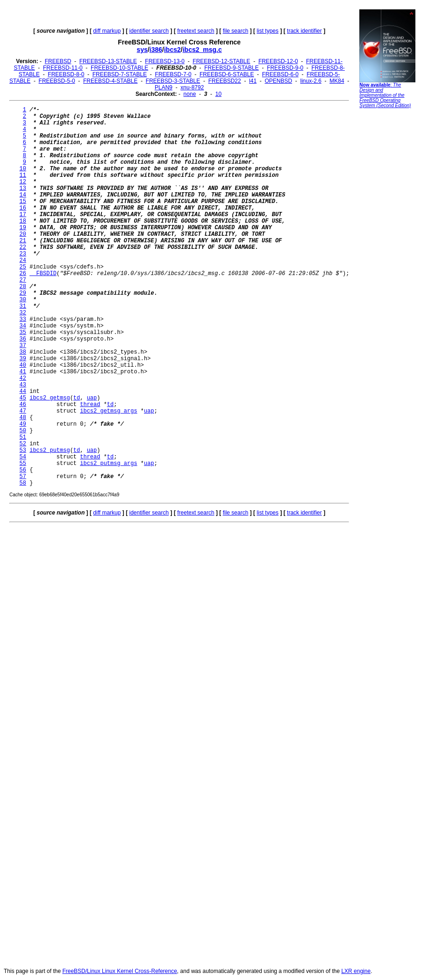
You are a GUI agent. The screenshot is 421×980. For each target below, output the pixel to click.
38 (23, 352)
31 (23, 306)
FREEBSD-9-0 (285, 68)
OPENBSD (278, 81)
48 (23, 418)
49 (23, 424)
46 (23, 405)
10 (218, 94)
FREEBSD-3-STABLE (173, 81)
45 (23, 398)
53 (23, 450)
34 (23, 326)
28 (23, 287)
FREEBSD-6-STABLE (227, 74)
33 (23, 319)
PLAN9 (164, 87)
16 (23, 208)
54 (23, 457)
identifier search (149, 31)
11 (23, 175)
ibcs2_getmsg (50, 398)
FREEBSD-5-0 (57, 81)
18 (23, 221)
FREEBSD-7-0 (173, 74)
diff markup (107, 31)
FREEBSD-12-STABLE (221, 61)
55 (23, 464)
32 (23, 313)
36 (23, 339)
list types (268, 31)
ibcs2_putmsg (50, 450)
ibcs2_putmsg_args (108, 464)
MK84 (337, 81)
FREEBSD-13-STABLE (108, 61)
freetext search (196, 31)
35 (23, 333)
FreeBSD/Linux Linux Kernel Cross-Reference (119, 971)
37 (23, 346)
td (77, 398)
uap (92, 398)
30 (23, 300)
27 (23, 280)
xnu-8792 (192, 87)
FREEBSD (58, 61)
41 (23, 372)
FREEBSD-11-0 (63, 68)
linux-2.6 (310, 81)
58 (23, 483)
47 (23, 411)
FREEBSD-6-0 (280, 74)
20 (23, 234)
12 (23, 182)
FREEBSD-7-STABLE (120, 74)
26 (23, 274)
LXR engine (356, 971)
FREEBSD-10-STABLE (119, 68)
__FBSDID (43, 274)
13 (23, 189)
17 (23, 215)
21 (23, 241)
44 (23, 392)
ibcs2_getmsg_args (108, 411)
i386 (156, 50)
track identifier (304, 31)
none (190, 94)
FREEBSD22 (225, 81)
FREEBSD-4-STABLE (110, 81)
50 (23, 431)
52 (23, 444)
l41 (253, 81)
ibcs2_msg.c (202, 50)
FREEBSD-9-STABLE (231, 68)
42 (23, 378)
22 (23, 247)
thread (90, 405)
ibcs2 (172, 50)
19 (23, 228)
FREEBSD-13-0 (165, 61)
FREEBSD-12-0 (278, 61)
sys (142, 50)
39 (23, 359)
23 (23, 254)
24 (23, 261)
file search (236, 31)
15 (23, 202)
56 (23, 470)
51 (23, 437)
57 (23, 477)
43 (23, 385)
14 (23, 195)
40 (23, 365)
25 (23, 267)
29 (23, 293)
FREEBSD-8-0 (66, 74)
